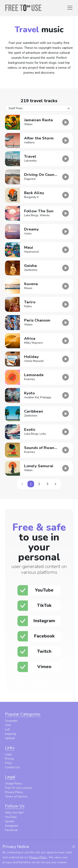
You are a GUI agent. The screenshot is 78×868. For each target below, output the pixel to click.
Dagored (30, 179)
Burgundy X (31, 197)
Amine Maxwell (34, 361)
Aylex (28, 234)
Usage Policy (14, 783)
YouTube (11, 817)
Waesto (45, 215)
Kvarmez (30, 379)
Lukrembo (30, 161)
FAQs (9, 763)
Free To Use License (18, 788)
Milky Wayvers (33, 343)
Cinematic (11, 721)
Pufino (28, 306)
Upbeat (10, 738)
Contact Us (12, 767)
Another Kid (32, 397)
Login (9, 754)
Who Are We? (14, 813)
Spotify (10, 821)
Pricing (9, 759)
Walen (28, 124)
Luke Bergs (31, 215)
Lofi (7, 729)
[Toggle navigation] (70, 8)
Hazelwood (31, 252)
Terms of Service (16, 797)
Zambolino (31, 270)
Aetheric (29, 143)
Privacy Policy (14, 792)
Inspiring (11, 734)
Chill (8, 725)
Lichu (43, 434)
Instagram (12, 826)
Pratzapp (46, 397)
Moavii (28, 288)
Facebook (11, 830)
